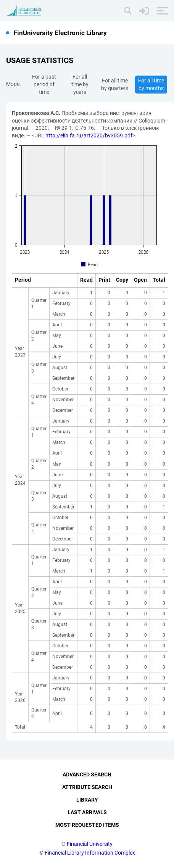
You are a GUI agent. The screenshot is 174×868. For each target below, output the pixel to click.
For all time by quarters (115, 84)
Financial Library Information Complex (90, 853)
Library (87, 800)
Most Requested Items (87, 825)
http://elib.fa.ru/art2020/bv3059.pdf (89, 136)
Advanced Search (87, 774)
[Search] (128, 11)
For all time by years (80, 84)
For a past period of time (44, 84)
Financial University (90, 844)
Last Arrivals (87, 812)
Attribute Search (87, 787)
